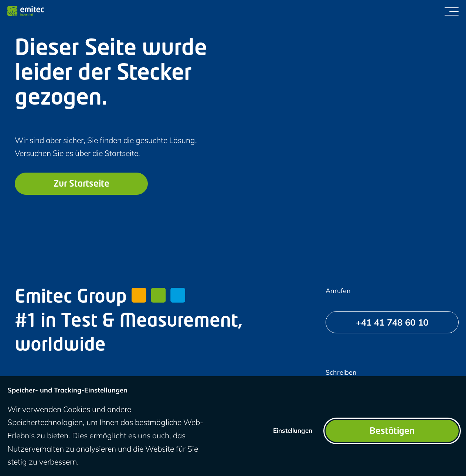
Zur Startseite (81, 184)
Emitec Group (100, 298)
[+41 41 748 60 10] (392, 322)
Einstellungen (293, 430)
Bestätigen (392, 432)
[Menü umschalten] (452, 11)
